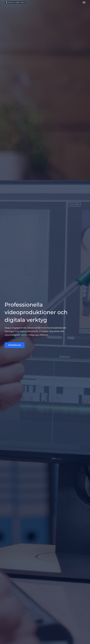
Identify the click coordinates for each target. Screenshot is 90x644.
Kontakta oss (15, 345)
